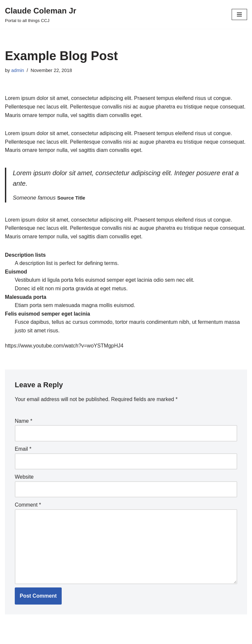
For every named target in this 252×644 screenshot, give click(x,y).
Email (23, 449)
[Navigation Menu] (239, 14)
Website (24, 477)
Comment (28, 505)
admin (18, 70)
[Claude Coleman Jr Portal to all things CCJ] (41, 14)
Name (23, 421)
